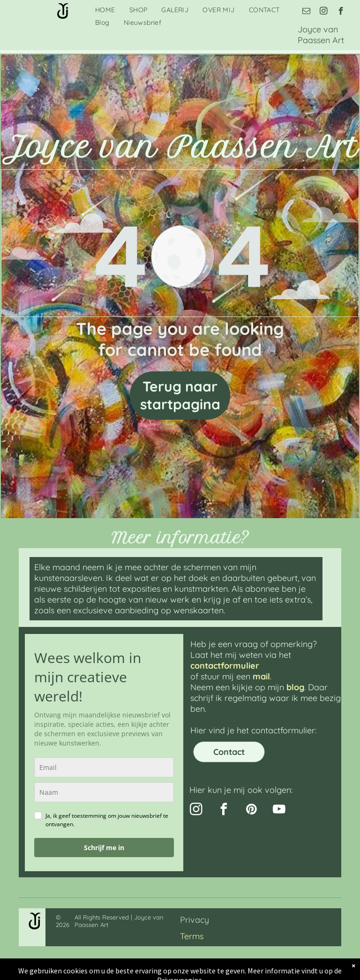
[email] (306, 12)
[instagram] (324, 12)
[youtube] (279, 810)
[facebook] (341, 12)
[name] (104, 792)
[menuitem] (105, 10)
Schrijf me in (104, 848)
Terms (192, 936)
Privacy (195, 920)
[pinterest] (251, 810)
